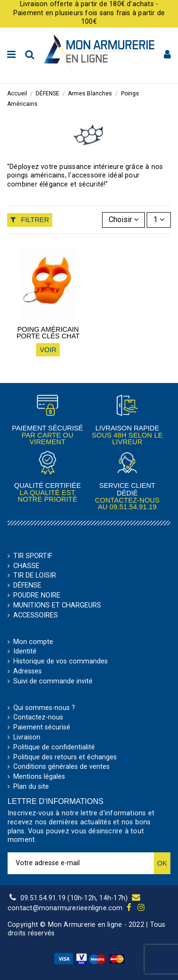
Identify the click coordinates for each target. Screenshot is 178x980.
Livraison (27, 737)
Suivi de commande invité (53, 681)
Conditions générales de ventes (61, 767)
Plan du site (31, 787)
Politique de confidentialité (54, 747)
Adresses (28, 672)
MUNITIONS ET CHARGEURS (57, 606)
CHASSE (26, 566)
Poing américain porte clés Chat (48, 333)
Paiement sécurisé (42, 728)
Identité (25, 652)
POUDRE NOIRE (37, 596)
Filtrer (30, 220)
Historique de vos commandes (61, 662)
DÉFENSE (27, 586)
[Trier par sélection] (124, 220)
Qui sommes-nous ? (44, 708)
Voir (48, 350)
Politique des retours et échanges (65, 757)
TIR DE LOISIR (35, 576)
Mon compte (33, 642)
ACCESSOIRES (36, 616)
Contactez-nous (38, 718)
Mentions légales (39, 777)
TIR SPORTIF (33, 556)
